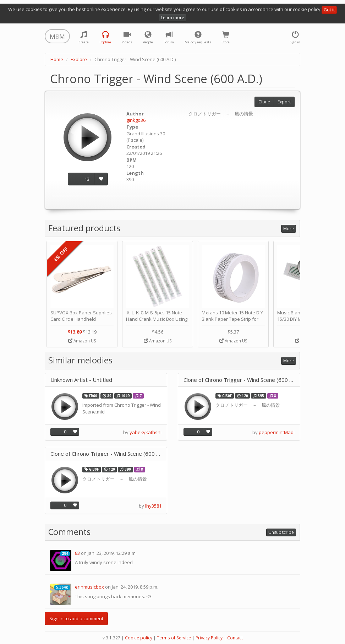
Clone (264, 102)
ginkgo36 (136, 120)
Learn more (172, 18)
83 (77, 553)
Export (284, 102)
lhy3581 (153, 506)
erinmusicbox (89, 587)
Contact (235, 638)
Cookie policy (139, 638)
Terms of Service (174, 638)
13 (87, 179)
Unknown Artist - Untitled (81, 380)
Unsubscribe (281, 532)
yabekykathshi (146, 432)
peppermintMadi (277, 432)
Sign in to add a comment (76, 618)
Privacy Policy (209, 638)
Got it (329, 10)
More (289, 229)
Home (57, 59)
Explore (79, 59)
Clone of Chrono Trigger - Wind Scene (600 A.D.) (239, 380)
